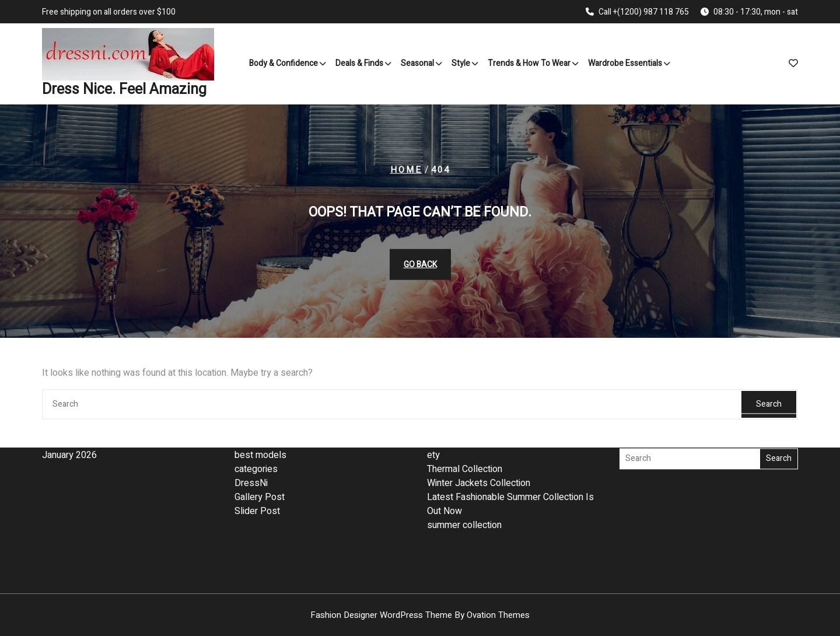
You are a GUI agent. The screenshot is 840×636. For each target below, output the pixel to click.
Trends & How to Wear (529, 63)
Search (779, 430)
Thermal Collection (465, 441)
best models (260, 427)
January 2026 (69, 427)
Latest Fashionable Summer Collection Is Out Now (510, 476)
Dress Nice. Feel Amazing (124, 90)
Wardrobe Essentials (625, 63)
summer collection (464, 497)
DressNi (251, 455)
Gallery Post (260, 469)
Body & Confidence (283, 63)
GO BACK (420, 265)
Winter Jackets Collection (479, 455)
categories (256, 441)
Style (461, 63)
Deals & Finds (359, 63)
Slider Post (257, 483)
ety (433, 427)
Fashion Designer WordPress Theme (420, 615)
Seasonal (417, 63)
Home (406, 170)
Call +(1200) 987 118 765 (644, 12)
